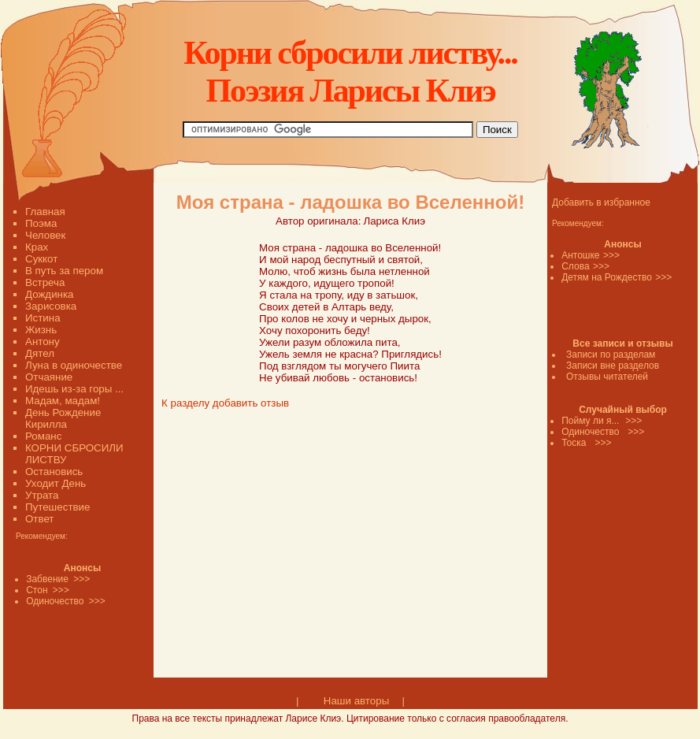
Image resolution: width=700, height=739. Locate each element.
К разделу (185, 403)
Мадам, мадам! (63, 401)
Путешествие (57, 507)
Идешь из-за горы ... (74, 389)
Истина (43, 318)
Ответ (39, 519)
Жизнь (41, 330)
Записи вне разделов (613, 366)
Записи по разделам (611, 355)
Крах (37, 247)
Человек (45, 235)
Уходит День (56, 483)
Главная (45, 212)
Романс (43, 436)
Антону (43, 342)
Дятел (40, 353)
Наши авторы (356, 701)
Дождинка (49, 294)
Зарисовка (51, 306)
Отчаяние (49, 377)
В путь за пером (64, 271)
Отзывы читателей (607, 377)
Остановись (54, 472)
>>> (611, 255)
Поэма (41, 223)
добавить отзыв (251, 403)
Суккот (41, 259)
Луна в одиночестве (74, 365)
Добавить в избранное (601, 202)
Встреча (45, 282)
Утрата (42, 495)
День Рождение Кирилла (63, 418)
